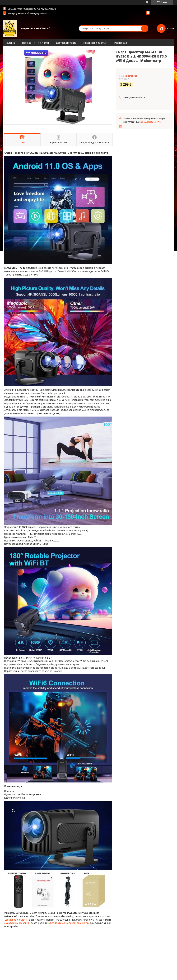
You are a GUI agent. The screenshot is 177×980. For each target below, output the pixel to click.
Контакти (43, 43)
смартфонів (11, 923)
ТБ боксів (24, 923)
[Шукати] (145, 28)
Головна (11, 43)
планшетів (83, 923)
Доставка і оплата (66, 43)
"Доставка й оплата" (16, 920)
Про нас (27, 43)
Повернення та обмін (95, 43)
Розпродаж (121, 43)
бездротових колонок (63, 923)
